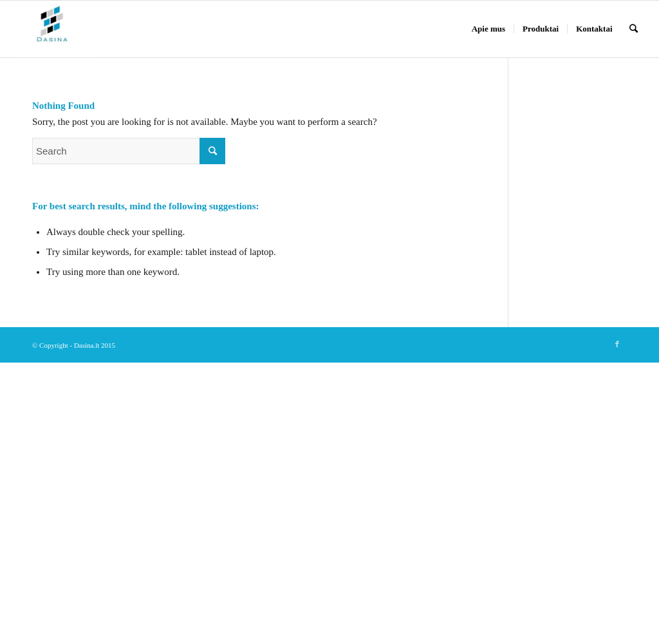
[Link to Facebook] (617, 344)
